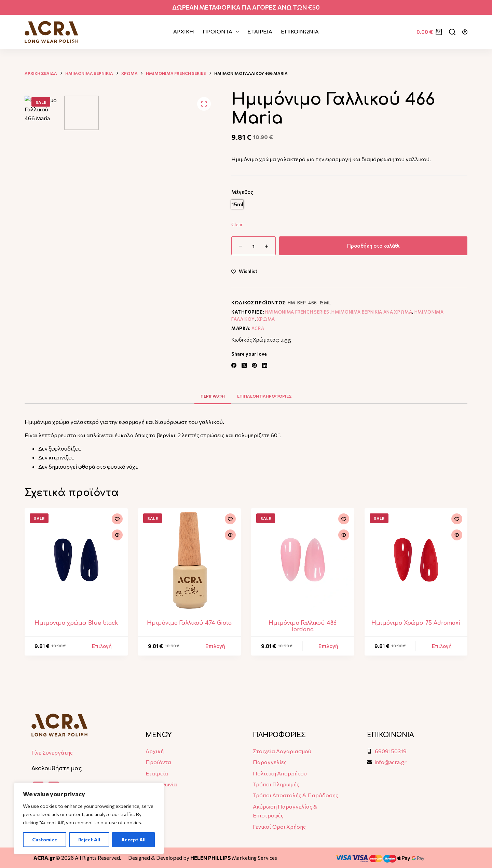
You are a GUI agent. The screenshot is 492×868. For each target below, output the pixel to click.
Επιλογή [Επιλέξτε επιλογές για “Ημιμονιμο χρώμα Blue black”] (102, 646)
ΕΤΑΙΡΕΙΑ (260, 32)
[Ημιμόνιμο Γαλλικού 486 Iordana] (303, 560)
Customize (45, 839)
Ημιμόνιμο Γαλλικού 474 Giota (189, 623)
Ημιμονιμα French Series (297, 312)
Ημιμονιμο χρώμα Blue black (76, 623)
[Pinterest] (254, 365)
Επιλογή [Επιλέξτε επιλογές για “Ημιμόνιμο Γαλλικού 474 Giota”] (215, 646)
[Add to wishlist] (244, 271)
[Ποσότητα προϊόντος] (254, 246)
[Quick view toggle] (117, 535)
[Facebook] (234, 365)
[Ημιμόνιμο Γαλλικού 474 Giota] (190, 560)
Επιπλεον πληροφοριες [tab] (264, 396)
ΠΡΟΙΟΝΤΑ (222, 32)
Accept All (133, 839)
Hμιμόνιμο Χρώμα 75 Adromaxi (416, 623)
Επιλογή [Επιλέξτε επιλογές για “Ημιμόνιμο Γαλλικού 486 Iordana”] (328, 646)
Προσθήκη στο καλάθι (373, 246)
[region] (89, 818)
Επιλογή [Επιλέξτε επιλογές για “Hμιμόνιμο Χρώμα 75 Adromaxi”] (442, 646)
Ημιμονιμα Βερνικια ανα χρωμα (372, 312)
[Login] (465, 32)
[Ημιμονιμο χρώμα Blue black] (76, 560)
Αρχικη (184, 32)
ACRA (258, 328)
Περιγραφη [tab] (213, 396)
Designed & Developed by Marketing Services (203, 858)
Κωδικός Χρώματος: (255, 340)
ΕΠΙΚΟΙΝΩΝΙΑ (300, 32)
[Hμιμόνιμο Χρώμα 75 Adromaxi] (416, 560)
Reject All (89, 839)
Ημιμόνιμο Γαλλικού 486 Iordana (303, 626)
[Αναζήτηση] (452, 32)
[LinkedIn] (265, 365)
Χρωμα (266, 319)
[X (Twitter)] (244, 365)
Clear (237, 224)
